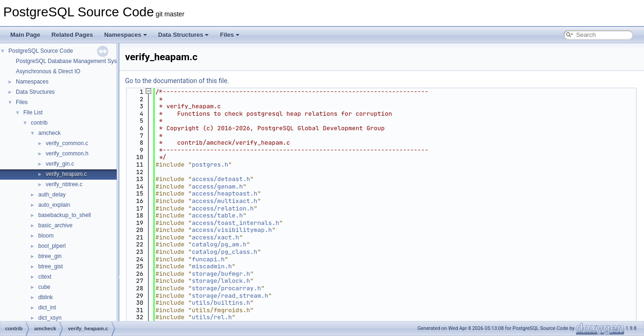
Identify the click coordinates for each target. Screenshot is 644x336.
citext (45, 277)
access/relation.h (223, 208)
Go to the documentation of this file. (177, 81)
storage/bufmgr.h (221, 274)
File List (33, 112)
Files (230, 35)
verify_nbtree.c (64, 184)
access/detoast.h (221, 179)
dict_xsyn (50, 318)
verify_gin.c (60, 164)
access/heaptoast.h (224, 193)
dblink (45, 297)
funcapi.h (208, 259)
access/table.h (217, 215)
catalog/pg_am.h (219, 244)
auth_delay (52, 195)
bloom (46, 236)
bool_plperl (52, 246)
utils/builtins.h (221, 303)
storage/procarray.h (226, 288)
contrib (39, 123)
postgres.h (210, 164)
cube (44, 287)
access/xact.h (215, 237)
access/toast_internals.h (235, 223)
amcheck (49, 133)
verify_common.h (67, 154)
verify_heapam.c (66, 174)
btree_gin (50, 256)
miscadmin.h (212, 266)
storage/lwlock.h (221, 281)
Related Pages (72, 35)
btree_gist (51, 266)
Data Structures (184, 35)
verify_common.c (67, 143)
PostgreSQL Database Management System (71, 61)
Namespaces (126, 35)
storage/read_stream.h (230, 296)
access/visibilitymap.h (232, 230)
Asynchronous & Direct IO (48, 71)
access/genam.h (217, 186)
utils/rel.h (212, 317)
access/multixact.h (224, 201)
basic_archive (55, 225)
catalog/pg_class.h (224, 252)
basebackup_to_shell (65, 215)
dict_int (47, 308)
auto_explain (54, 205)
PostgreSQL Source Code (41, 51)
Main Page (25, 35)
